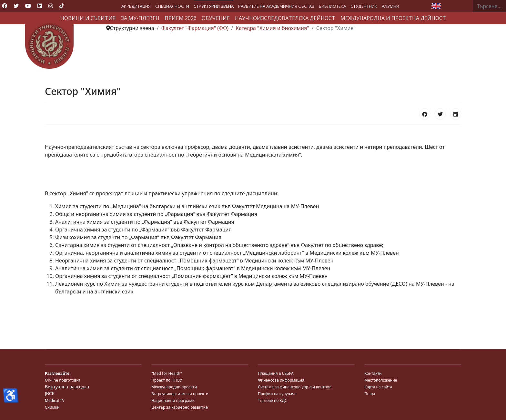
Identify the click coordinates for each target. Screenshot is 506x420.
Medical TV (55, 400)
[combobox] (489, 6)
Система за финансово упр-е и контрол (295, 387)
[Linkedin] (40, 6)
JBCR (50, 393)
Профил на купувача (277, 394)
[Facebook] (5, 6)
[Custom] (62, 6)
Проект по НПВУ (167, 380)
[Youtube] (28, 6)
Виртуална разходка (67, 387)
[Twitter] (16, 6)
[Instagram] (51, 6)
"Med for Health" (167, 373)
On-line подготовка (63, 380)
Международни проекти (174, 387)
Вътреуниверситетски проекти (180, 394)
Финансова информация (281, 380)
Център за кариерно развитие (180, 407)
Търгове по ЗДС (273, 400)
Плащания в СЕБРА (276, 373)
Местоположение (381, 380)
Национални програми (173, 400)
